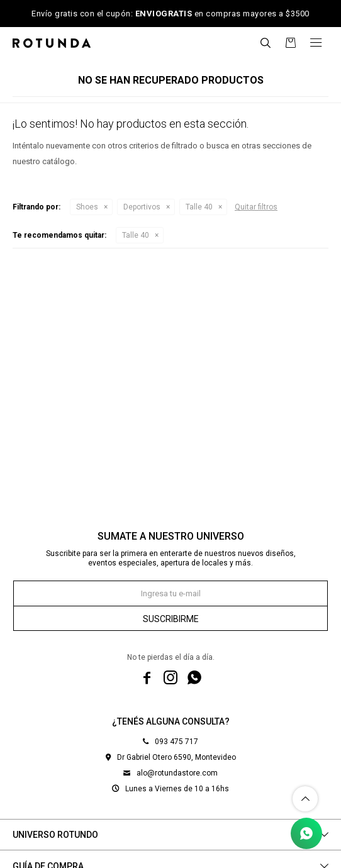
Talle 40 (199, 207)
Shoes (87, 207)
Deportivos (142, 207)
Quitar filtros (256, 207)
